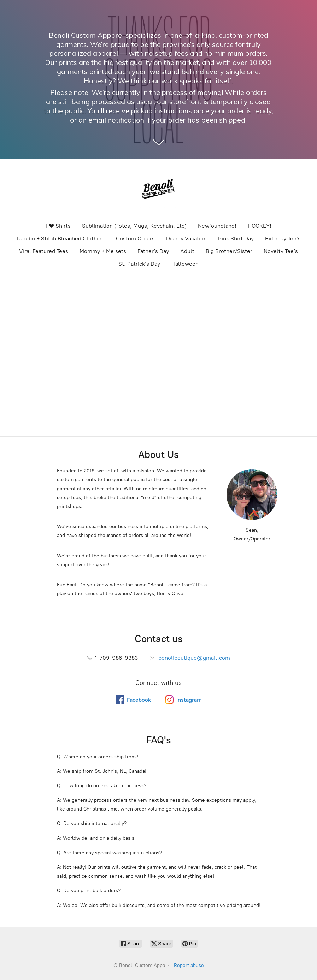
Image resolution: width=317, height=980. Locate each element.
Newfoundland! (217, 226)
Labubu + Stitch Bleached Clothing (61, 238)
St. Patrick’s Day (139, 264)
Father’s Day (153, 251)
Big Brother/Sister (229, 251)
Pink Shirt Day (236, 238)
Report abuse (189, 965)
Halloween (185, 264)
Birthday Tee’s (283, 238)
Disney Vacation (186, 238)
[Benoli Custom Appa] (159, 190)
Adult (187, 251)
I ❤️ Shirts (58, 226)
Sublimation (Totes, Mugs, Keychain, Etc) (134, 226)
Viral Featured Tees (44, 251)
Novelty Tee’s (281, 251)
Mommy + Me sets (103, 251)
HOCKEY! (260, 226)
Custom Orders (135, 238)
